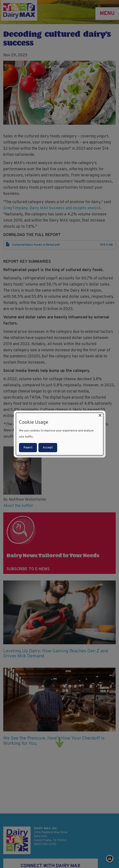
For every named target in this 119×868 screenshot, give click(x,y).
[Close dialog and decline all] (100, 415)
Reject (28, 448)
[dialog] (60, 434)
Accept (48, 448)
